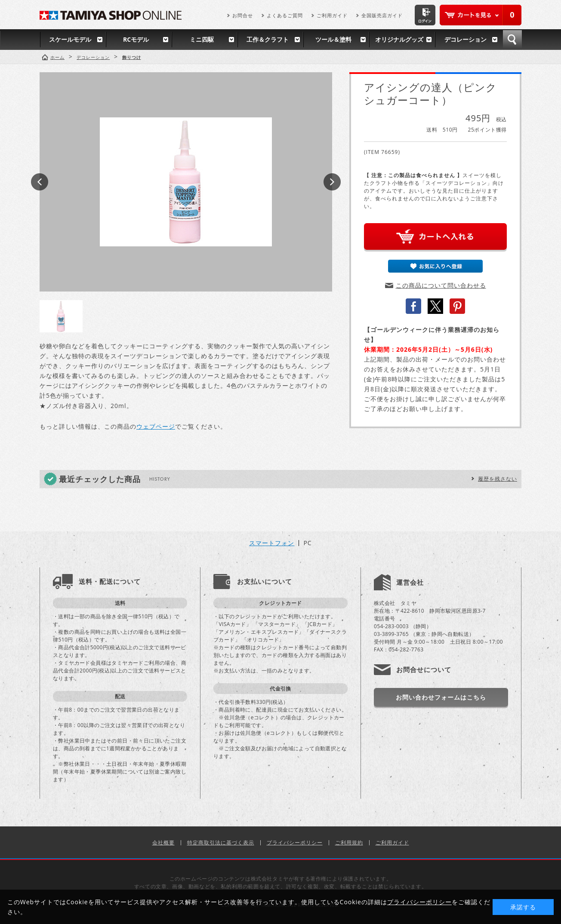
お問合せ (243, 15)
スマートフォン (272, 543)
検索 (512, 40)
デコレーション (465, 39)
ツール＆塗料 (333, 39)
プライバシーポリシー (295, 843)
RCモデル (136, 39)
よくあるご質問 (285, 15)
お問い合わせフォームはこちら (441, 697)
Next (332, 182)
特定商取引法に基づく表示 (221, 843)
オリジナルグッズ (399, 39)
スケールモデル (70, 39)
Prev (40, 182)
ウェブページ (156, 426)
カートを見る (481, 15)
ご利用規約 (349, 843)
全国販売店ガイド (382, 15)
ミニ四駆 (202, 39)
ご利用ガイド (332, 15)
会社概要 (163, 843)
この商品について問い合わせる (441, 285)
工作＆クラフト (268, 39)
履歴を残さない (498, 479)
